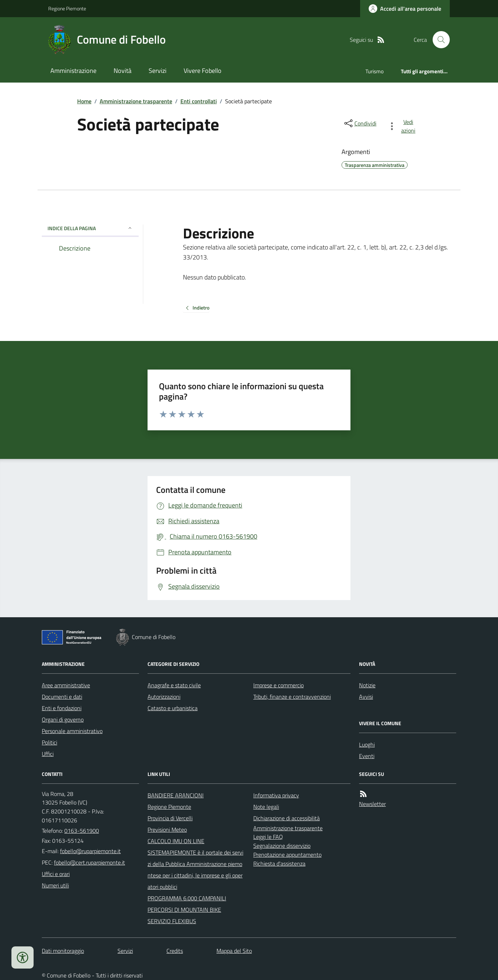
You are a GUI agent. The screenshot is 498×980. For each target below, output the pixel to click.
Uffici (48, 754)
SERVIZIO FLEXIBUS (172, 921)
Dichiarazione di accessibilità (287, 818)
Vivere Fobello (203, 71)
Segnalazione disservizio (282, 846)
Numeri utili (55, 885)
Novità (123, 71)
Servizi (158, 71)
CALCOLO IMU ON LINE (176, 841)
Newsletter (372, 804)
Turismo (375, 71)
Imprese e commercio (278, 685)
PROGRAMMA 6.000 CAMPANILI (187, 898)
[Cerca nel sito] (438, 40)
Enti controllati (199, 101)
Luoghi (367, 744)
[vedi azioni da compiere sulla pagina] (403, 126)
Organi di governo (63, 719)
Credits (175, 951)
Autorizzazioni (164, 697)
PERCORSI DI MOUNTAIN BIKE (184, 910)
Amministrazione (73, 71)
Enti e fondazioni (62, 708)
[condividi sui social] (360, 123)
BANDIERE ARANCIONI (176, 795)
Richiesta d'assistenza (279, 863)
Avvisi (366, 697)
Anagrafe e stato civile (174, 685)
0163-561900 (82, 831)
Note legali (266, 807)
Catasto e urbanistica (173, 708)
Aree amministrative (66, 685)
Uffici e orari (56, 874)
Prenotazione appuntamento (287, 855)
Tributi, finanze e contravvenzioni (292, 697)
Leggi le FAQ (268, 837)
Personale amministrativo (72, 731)
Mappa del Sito (234, 951)
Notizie (367, 685)
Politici (49, 742)
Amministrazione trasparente (136, 101)
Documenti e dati (62, 697)
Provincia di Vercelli (170, 818)
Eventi (367, 756)
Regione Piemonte (67, 8)
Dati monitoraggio (63, 951)
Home (84, 101)
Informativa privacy (276, 795)
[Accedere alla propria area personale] (405, 9)
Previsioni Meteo (167, 830)
